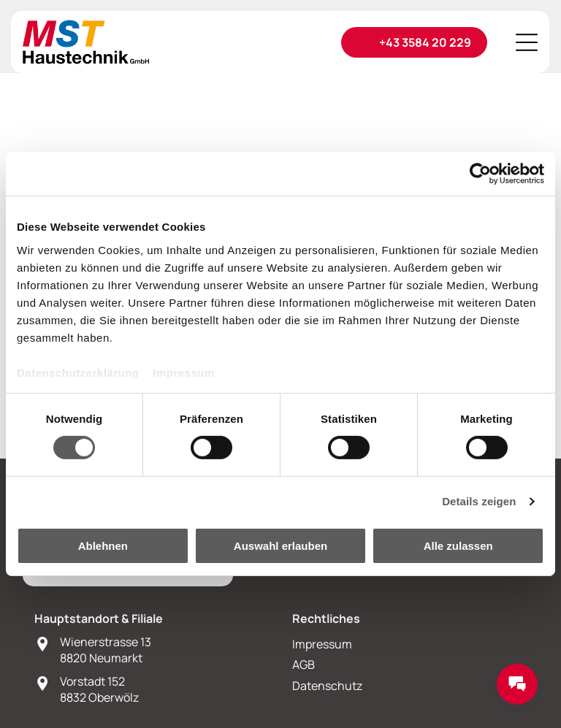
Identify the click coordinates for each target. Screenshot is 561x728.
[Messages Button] (517, 684)
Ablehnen (103, 546)
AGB (304, 664)
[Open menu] (527, 42)
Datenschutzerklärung (78, 373)
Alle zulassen (458, 546)
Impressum (184, 373)
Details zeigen (479, 501)
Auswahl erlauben (280, 546)
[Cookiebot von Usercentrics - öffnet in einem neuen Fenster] (480, 174)
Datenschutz (327, 686)
